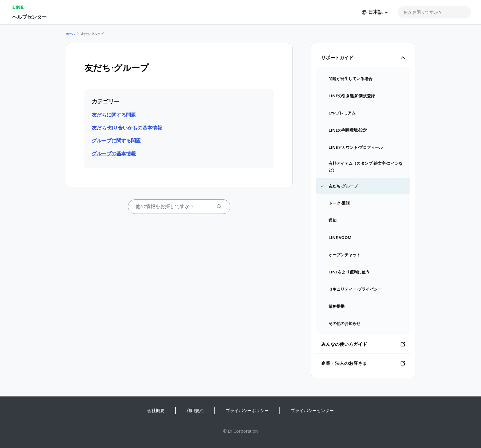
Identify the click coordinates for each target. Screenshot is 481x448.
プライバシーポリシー (247, 410)
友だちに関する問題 (114, 115)
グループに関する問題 (116, 141)
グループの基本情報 (114, 153)
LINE (18, 7)
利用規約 (195, 410)
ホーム (70, 34)
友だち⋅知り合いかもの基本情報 (127, 128)
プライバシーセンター (312, 410)
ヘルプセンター (29, 17)
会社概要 (156, 410)
